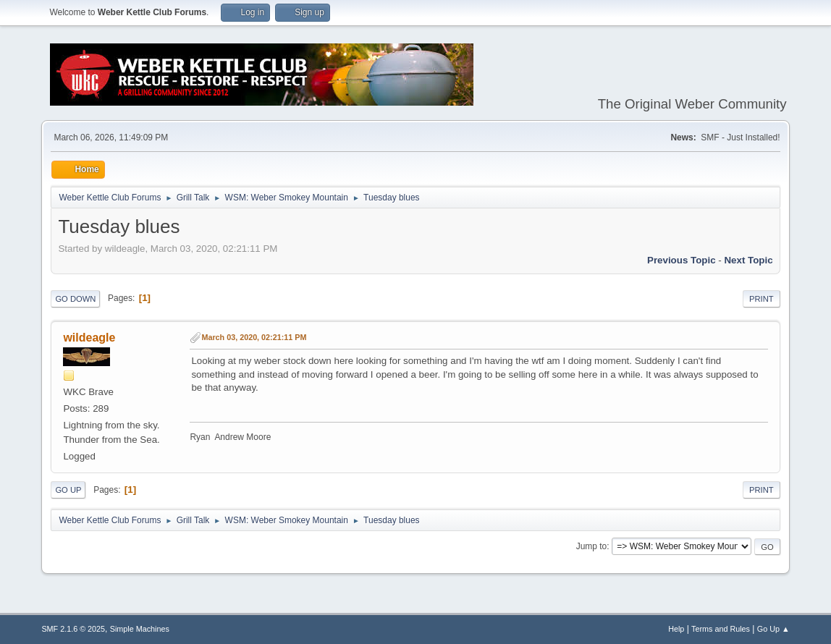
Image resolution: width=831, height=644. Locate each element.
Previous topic (682, 260)
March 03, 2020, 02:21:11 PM (254, 337)
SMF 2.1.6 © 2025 (73, 629)
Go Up (68, 490)
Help (676, 629)
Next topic (748, 260)
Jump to (592, 546)
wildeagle (89, 338)
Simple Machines (140, 629)
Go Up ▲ (773, 629)
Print (762, 299)
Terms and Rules (721, 629)
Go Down (75, 299)
